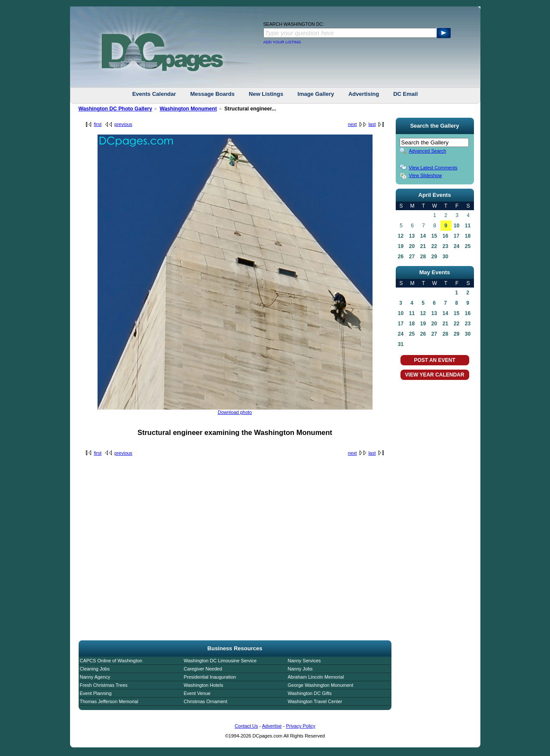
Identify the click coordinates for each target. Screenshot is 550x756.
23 (445, 246)
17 (457, 236)
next (353, 124)
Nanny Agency (95, 677)
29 (434, 257)
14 (423, 236)
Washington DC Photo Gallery (116, 109)
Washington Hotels (204, 685)
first (98, 124)
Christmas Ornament (206, 701)
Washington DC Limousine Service (220, 661)
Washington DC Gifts (310, 693)
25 (468, 246)
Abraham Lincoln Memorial (316, 677)
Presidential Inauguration (210, 677)
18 (468, 236)
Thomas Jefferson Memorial (109, 701)
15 (434, 236)
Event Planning (96, 693)
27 (412, 257)
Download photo (235, 412)
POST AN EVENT (434, 360)
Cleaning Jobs (95, 669)
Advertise (272, 726)
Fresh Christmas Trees (104, 685)
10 (457, 226)
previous (123, 124)
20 (412, 246)
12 (401, 236)
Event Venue (197, 693)
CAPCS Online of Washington (111, 661)
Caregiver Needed (203, 669)
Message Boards (212, 94)
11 (468, 226)
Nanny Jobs (300, 669)
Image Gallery (316, 94)
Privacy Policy (300, 726)
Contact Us (246, 726)
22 (434, 246)
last (372, 124)
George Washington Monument (321, 685)
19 (401, 246)
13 (412, 236)
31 (401, 344)
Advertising (364, 94)
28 (423, 257)
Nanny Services (304, 661)
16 (445, 236)
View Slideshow (426, 175)
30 (445, 257)
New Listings (266, 94)
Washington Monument (188, 109)
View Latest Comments (433, 168)
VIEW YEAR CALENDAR (435, 375)
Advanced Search (428, 151)
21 (423, 246)
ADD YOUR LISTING (282, 42)
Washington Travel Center (315, 701)
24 (457, 246)
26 (401, 257)
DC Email (405, 94)
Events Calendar (154, 94)
